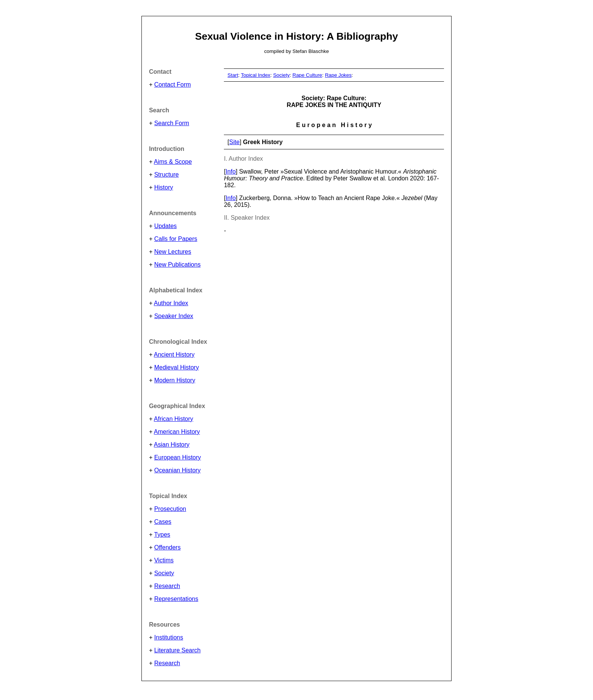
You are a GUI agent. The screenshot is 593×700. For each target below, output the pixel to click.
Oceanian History (178, 470)
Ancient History (174, 355)
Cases (163, 522)
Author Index (171, 303)
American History (177, 432)
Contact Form (173, 85)
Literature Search (178, 650)
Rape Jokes (338, 75)
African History (174, 419)
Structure (167, 175)
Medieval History (177, 367)
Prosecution (170, 509)
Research (167, 586)
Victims (164, 560)
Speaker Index (174, 316)
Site (234, 142)
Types (162, 535)
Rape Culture (307, 75)
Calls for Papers (176, 239)
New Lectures (173, 252)
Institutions (169, 637)
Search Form (172, 123)
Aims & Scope (173, 162)
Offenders (168, 547)
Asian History (172, 445)
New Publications (178, 265)
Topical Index (256, 75)
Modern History (175, 380)
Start (233, 75)
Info (231, 172)
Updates (166, 226)
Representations (176, 599)
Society (164, 573)
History (164, 187)
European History (178, 457)
